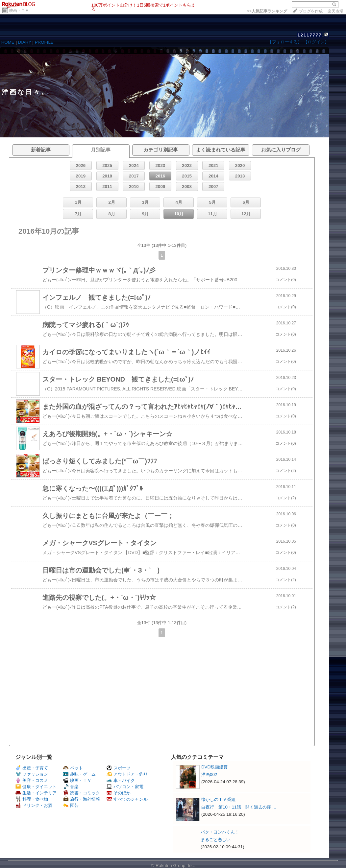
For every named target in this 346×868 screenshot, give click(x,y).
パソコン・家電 (125, 787)
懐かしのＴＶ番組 (218, 799)
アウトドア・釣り (127, 774)
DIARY (25, 42)
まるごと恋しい (216, 840)
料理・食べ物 (32, 799)
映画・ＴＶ (19, 11)
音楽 (71, 787)
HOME (8, 42)
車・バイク (121, 780)
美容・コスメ (32, 780)
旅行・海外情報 (82, 799)
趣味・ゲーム (79, 774)
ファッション (32, 774)
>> (267, 11)
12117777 (309, 35)
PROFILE (44, 42)
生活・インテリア (36, 793)
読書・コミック (82, 793)
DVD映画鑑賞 (214, 767)
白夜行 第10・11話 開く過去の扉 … (239, 807)
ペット (73, 768)
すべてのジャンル (127, 799)
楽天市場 (335, 11)
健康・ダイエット (36, 787)
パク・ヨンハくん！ (220, 832)
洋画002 (209, 774)
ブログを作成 (311, 11)
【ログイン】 (316, 42)
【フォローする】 (285, 42)
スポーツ (119, 768)
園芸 (71, 805)
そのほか (119, 793)
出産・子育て (32, 768)
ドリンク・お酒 (34, 805)
